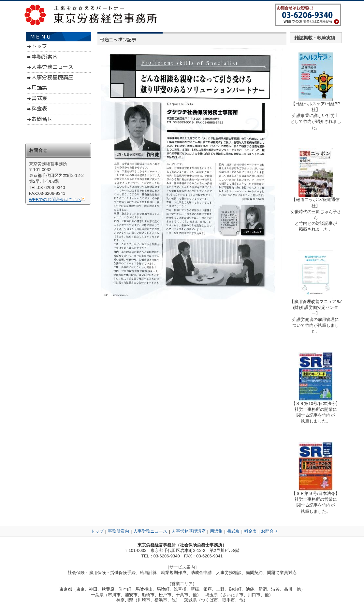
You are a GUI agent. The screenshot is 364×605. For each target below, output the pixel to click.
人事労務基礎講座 (189, 531)
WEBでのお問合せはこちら (57, 200)
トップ (97, 531)
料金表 (250, 531)
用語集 (216, 531)
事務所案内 (118, 531)
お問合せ (269, 531)
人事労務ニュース (150, 531)
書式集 (233, 531)
